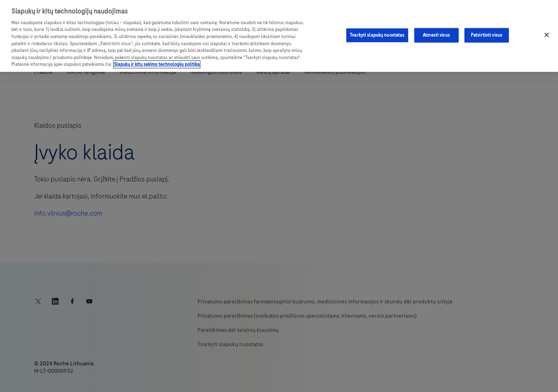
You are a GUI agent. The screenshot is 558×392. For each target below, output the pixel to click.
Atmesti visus (436, 35)
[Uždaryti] (547, 35)
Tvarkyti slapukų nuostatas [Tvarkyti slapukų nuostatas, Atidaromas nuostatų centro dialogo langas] (377, 35)
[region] (279, 36)
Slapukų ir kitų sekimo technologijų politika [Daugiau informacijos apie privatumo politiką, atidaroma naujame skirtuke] (157, 64)
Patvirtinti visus (486, 35)
